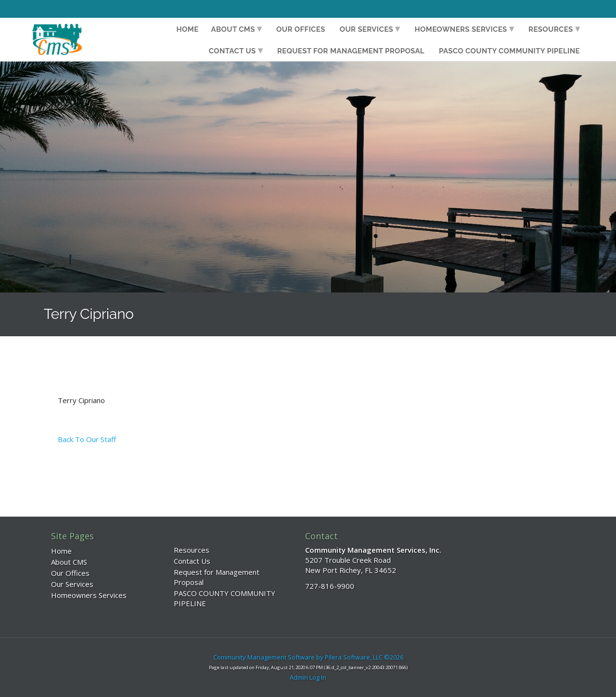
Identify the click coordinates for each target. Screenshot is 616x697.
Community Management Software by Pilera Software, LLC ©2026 (308, 657)
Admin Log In (308, 677)
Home (188, 29)
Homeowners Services (461, 29)
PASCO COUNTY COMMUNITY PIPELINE (509, 51)
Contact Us (232, 51)
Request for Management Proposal (351, 51)
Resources (551, 29)
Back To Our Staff (87, 439)
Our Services (366, 29)
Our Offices (301, 29)
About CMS (233, 29)
